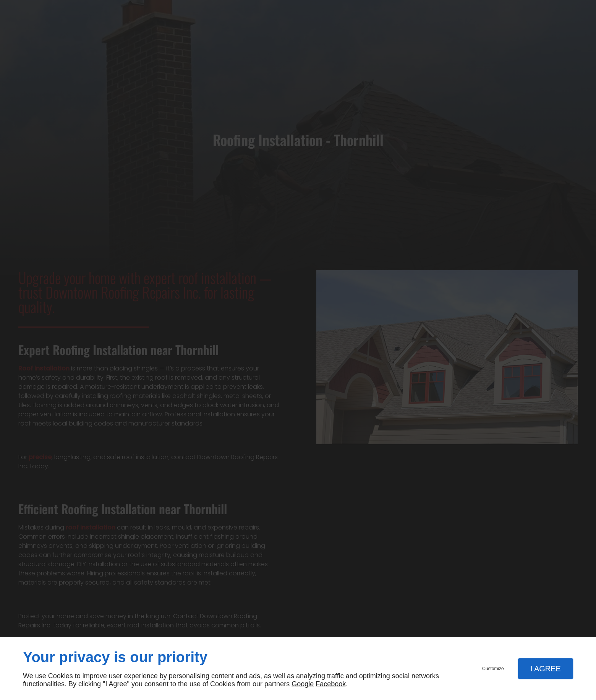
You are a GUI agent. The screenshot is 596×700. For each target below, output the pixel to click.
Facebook (331, 684)
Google (303, 684)
